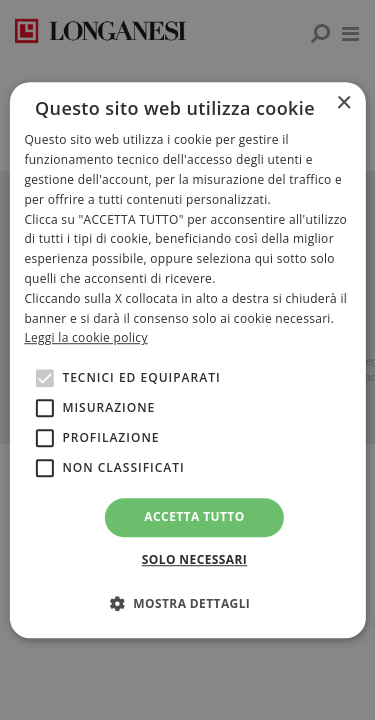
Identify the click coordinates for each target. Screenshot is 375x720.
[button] (188, 603)
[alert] (187, 360)
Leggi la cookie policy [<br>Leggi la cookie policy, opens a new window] (85, 338)
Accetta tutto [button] (194, 516)
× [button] (343, 103)
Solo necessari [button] (194, 559)
